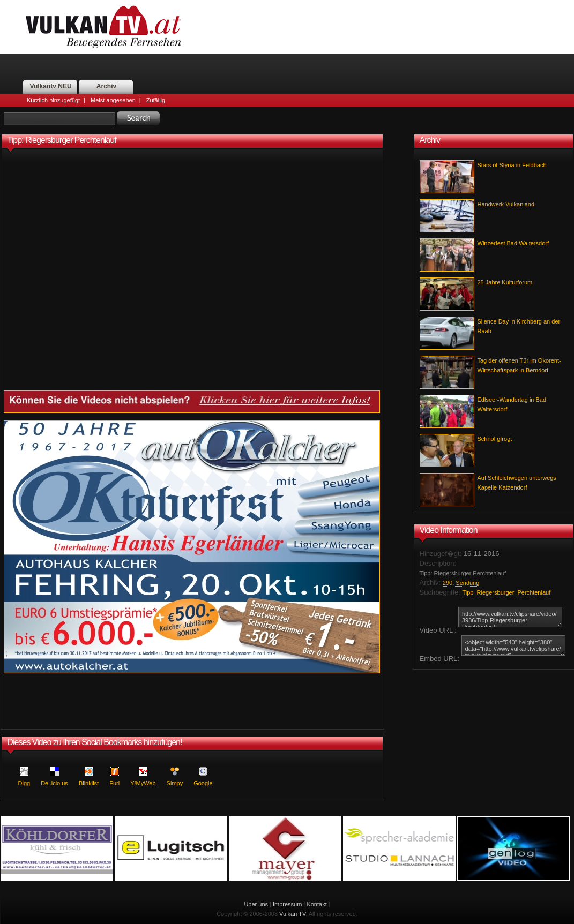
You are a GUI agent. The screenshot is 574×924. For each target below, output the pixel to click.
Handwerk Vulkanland (506, 204)
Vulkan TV (292, 914)
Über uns (256, 904)
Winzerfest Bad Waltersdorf (513, 243)
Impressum (287, 904)
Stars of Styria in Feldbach (512, 165)
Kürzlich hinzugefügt (53, 100)
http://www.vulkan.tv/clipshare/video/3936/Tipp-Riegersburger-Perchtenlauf (510, 617)
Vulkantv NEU (50, 86)
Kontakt (316, 904)
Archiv (106, 86)
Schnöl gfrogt (495, 439)
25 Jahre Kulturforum (505, 282)
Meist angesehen (113, 100)
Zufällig (156, 100)
